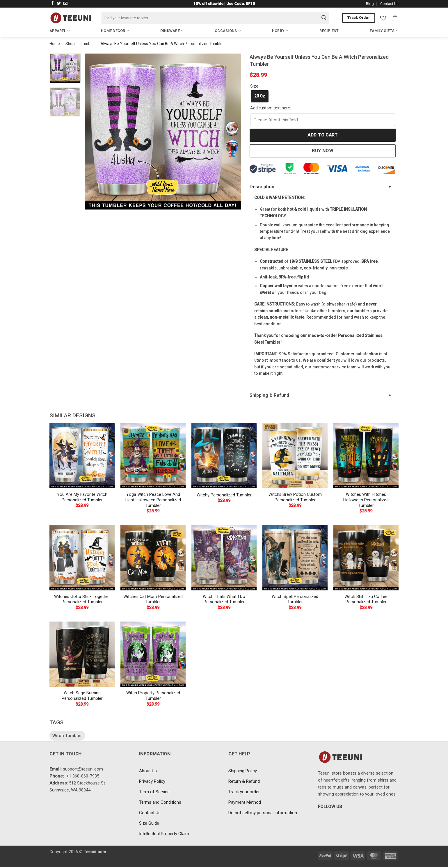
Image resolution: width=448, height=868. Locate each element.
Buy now (322, 151)
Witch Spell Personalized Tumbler (295, 599)
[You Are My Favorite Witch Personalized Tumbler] (82, 456)
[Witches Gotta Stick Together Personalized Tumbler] (82, 558)
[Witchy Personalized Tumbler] (224, 456)
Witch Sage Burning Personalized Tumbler (82, 696)
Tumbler (88, 44)
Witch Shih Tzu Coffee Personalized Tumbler (366, 599)
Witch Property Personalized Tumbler (153, 696)
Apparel (60, 31)
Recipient (329, 31)
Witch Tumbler (67, 736)
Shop (70, 44)
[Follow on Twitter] (59, 4)
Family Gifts (384, 31)
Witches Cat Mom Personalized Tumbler (153, 599)
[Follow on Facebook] (53, 4)
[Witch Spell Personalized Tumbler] (295, 558)
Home (55, 44)
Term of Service (154, 792)
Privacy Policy (152, 781)
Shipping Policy (243, 771)
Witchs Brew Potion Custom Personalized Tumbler (295, 497)
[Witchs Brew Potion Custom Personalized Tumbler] (295, 456)
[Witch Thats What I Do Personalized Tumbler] (224, 558)
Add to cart (322, 135)
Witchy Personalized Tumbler (224, 495)
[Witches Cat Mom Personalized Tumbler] (153, 558)
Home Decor (115, 31)
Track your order (244, 792)
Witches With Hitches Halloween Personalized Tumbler (366, 500)
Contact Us (389, 4)
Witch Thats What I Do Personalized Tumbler (224, 599)
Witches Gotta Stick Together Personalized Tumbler (82, 599)
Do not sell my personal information (263, 813)
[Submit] (324, 18)
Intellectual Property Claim (164, 834)
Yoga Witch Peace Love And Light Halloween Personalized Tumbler (153, 500)
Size (254, 86)
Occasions (228, 31)
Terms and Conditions (160, 802)
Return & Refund (244, 781)
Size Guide (149, 823)
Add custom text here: (271, 108)
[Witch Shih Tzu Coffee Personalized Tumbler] (366, 558)
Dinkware (172, 31)
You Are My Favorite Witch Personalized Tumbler (82, 497)
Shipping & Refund (269, 395)
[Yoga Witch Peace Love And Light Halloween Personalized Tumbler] (153, 456)
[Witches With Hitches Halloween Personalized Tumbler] (366, 456)
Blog (370, 4)
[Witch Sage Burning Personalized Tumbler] (82, 654)
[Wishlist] (383, 18)
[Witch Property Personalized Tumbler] (153, 654)
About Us (148, 771)
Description (262, 187)
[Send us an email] (65, 4)
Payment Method (245, 802)
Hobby (280, 31)
